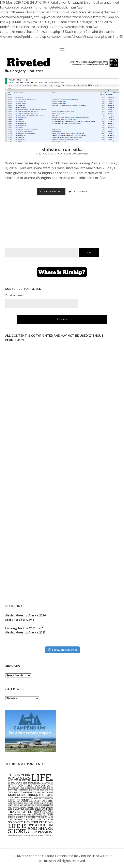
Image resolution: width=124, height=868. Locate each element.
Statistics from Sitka (62, 110)
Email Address (14, 295)
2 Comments (80, 192)
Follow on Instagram (63, 650)
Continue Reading (53, 192)
